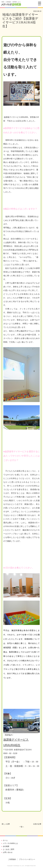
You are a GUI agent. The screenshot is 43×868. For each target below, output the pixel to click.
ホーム (5, 840)
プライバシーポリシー (27, 859)
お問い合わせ (8, 852)
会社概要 (6, 846)
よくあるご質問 (8, 849)
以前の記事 (37, 824)
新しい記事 (6, 824)
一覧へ (22, 827)
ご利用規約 (12, 859)
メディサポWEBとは (10, 843)
